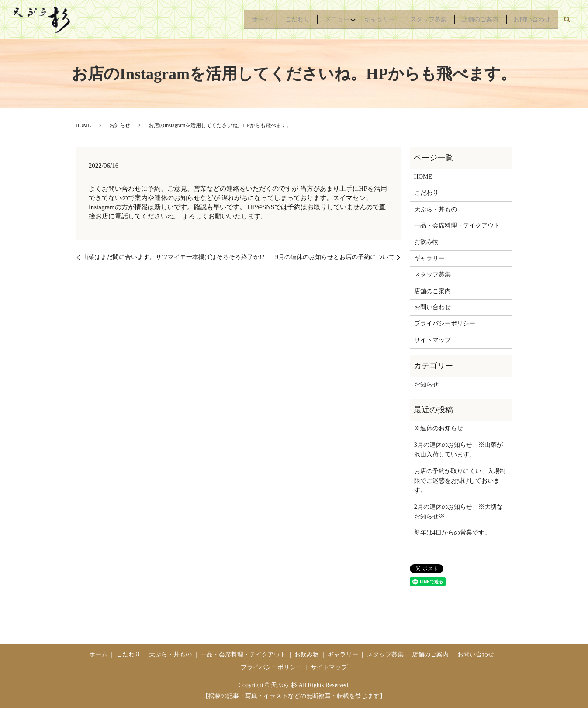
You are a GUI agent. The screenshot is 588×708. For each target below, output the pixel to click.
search (567, 20)
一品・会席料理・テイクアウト (457, 226)
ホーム (240, 19)
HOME (83, 125)
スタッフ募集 (420, 19)
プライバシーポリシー (445, 323)
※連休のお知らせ (439, 428)
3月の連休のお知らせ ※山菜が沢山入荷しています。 (458, 450)
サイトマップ (432, 340)
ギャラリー (368, 19)
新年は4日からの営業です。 (452, 533)
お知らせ (120, 125)
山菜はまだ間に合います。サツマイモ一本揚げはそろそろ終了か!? (173, 257)
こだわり (280, 19)
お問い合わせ (530, 19)
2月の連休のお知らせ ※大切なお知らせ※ (458, 512)
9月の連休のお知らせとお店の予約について (335, 257)
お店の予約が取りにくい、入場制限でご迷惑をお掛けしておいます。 (460, 481)
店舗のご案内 (475, 19)
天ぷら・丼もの (436, 209)
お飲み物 (426, 242)
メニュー (322, 19)
